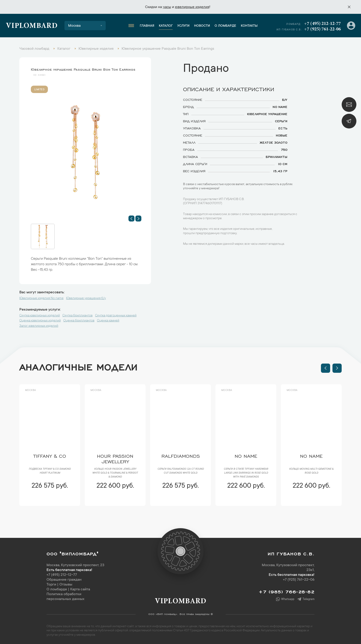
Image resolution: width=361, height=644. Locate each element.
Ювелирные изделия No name (41, 298)
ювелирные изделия (192, 7)
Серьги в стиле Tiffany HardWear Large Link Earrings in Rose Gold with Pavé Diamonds (246, 473)
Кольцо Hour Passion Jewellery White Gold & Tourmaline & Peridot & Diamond (115, 473)
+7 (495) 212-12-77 (322, 24)
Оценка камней (108, 321)
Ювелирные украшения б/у (86, 298)
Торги (51, 585)
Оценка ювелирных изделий (40, 321)
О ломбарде (225, 26)
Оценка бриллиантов (79, 321)
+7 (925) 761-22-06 (322, 29)
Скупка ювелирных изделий (40, 316)
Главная (147, 26)
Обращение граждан (64, 580)
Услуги (183, 26)
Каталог (166, 26)
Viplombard (32, 26)
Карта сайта (80, 589)
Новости (202, 26)
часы (167, 7)
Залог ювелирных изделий (39, 326)
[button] (131, 219)
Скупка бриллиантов (77, 316)
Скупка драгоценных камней (116, 316)
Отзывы (66, 585)
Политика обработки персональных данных (66, 597)
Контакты (249, 26)
